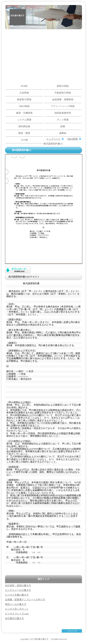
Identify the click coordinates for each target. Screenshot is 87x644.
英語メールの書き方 (16, 604)
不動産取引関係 (63, 93)
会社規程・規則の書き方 (18, 585)
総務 (63, 126)
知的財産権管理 (63, 113)
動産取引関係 (24, 100)
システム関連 (24, 120)
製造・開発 (24, 133)
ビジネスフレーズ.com (17, 614)
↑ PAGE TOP (72, 631)
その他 (24, 140)
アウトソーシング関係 (63, 106)
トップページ (53, 139)
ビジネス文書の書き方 (17, 595)
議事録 (63, 133)
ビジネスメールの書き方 (18, 590)
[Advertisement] (43, 54)
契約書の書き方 (41, 639)
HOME (24, 86)
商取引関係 (63, 86)
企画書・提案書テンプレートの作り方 (25, 600)
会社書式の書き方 (14, 618)
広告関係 (24, 93)
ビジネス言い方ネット (17, 609)
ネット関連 (63, 120)
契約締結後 (24, 126)
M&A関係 (24, 106)
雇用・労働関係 (24, 113)
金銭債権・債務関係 (63, 100)
